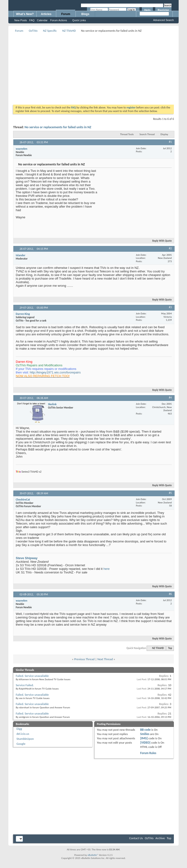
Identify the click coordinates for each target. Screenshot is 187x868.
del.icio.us (23, 734)
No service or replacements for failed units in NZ (58, 127)
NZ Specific (50, 31)
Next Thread (105, 659)
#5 (170, 493)
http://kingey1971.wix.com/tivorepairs (55, 372)
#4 (170, 398)
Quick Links (79, 20)
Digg (19, 729)
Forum (66, 14)
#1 (170, 142)
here (107, 569)
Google (21, 744)
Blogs (85, 14)
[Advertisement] (98, 67)
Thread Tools (127, 134)
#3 (170, 307)
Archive (160, 838)
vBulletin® (93, 855)
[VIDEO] (145, 743)
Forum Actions (59, 20)
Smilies (145, 734)
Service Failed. (25, 685)
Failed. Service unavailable (32, 676)
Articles (46, 14)
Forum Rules (148, 753)
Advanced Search (163, 20)
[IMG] (144, 738)
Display (164, 134)
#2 (170, 248)
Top (170, 648)
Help (147, 10)
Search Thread (147, 134)
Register (163, 10)
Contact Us (136, 838)
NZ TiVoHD (69, 31)
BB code (145, 730)
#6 (170, 594)
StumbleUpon (25, 739)
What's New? (25, 14)
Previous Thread (84, 659)
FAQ (32, 20)
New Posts (21, 20)
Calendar (42, 20)
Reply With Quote (160, 241)
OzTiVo (33, 31)
